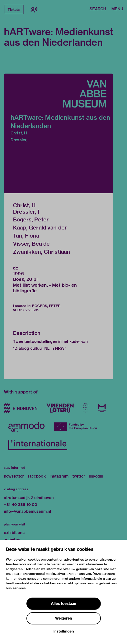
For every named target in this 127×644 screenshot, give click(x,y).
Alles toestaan (63, 604)
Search (98, 9)
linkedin (96, 476)
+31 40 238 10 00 (21, 505)
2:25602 (32, 310)
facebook (37, 476)
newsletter (14, 476)
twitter (79, 476)
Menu (117, 9)
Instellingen (64, 631)
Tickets (14, 10)
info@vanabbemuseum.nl (27, 511)
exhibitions (14, 533)
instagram (59, 476)
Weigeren (63, 618)
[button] (58, 133)
